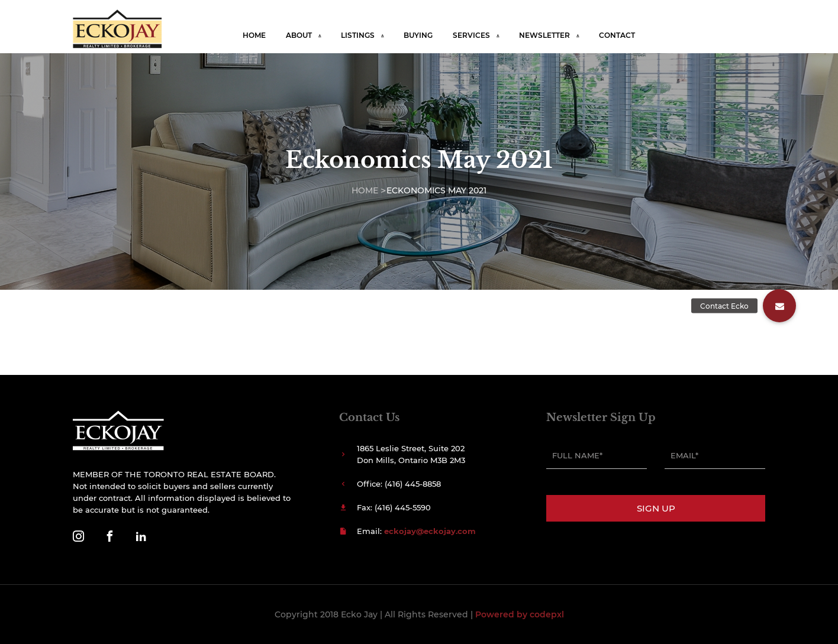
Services (471, 35)
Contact (617, 35)
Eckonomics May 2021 (436, 190)
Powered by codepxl (520, 614)
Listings (358, 35)
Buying (418, 35)
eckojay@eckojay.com (430, 531)
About (299, 35)
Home (254, 35)
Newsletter (544, 35)
